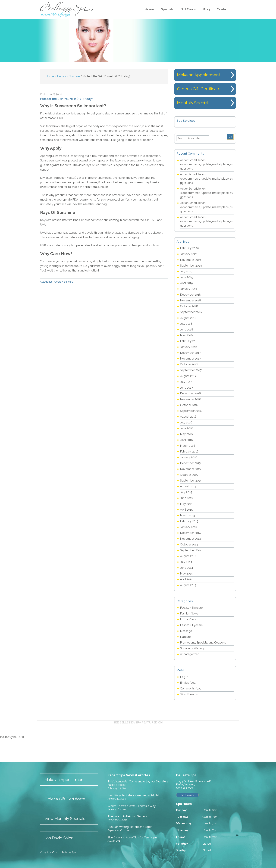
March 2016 (188, 446)
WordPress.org (190, 694)
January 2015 (189, 527)
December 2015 (190, 463)
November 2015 (190, 469)
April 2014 (186, 579)
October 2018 (189, 306)
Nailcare (185, 637)
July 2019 (186, 271)
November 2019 (191, 260)
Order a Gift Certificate (199, 89)
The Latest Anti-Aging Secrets (127, 816)
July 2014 (186, 562)
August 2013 (188, 585)
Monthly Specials (194, 103)
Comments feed (191, 689)
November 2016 (191, 399)
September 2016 (191, 411)
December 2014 (190, 533)
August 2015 (188, 486)
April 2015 (186, 510)
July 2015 (186, 492)
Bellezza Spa (67, 10)
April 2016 (186, 440)
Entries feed (188, 683)
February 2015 (189, 521)
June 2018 (187, 330)
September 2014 (191, 550)
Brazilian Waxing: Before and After (130, 827)
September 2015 (191, 481)
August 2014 (188, 556)
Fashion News (189, 613)
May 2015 (186, 504)
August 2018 (188, 318)
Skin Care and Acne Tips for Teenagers (133, 837)
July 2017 (186, 382)
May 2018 (186, 335)
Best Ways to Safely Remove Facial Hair (134, 795)
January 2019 (189, 289)
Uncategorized (190, 654)
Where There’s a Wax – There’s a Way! (132, 806)
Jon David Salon (59, 838)
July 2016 (186, 422)
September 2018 (191, 312)
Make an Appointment (199, 75)
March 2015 (188, 515)
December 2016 (190, 393)
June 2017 (186, 388)
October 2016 (189, 405)
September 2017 (191, 370)
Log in (184, 677)
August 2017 (188, 376)
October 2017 (189, 364)
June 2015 (186, 498)
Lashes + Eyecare (191, 625)
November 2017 (190, 359)
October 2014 (189, 544)
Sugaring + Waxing (192, 648)
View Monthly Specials (65, 819)
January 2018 (189, 347)
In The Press (188, 619)
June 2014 (187, 568)
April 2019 (186, 283)
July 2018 (186, 324)
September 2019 (191, 266)
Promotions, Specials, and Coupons (203, 643)
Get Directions (189, 795)
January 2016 (189, 457)
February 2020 (189, 248)
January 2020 (189, 254)
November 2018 (191, 300)
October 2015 (189, 475)
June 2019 (187, 277)
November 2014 (191, 539)
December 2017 (190, 353)
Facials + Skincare (63, 282)
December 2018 (190, 295)
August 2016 (188, 417)
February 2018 (189, 341)
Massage (186, 631)
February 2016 (189, 452)
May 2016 (186, 434)
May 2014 (186, 574)
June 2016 (187, 428)
